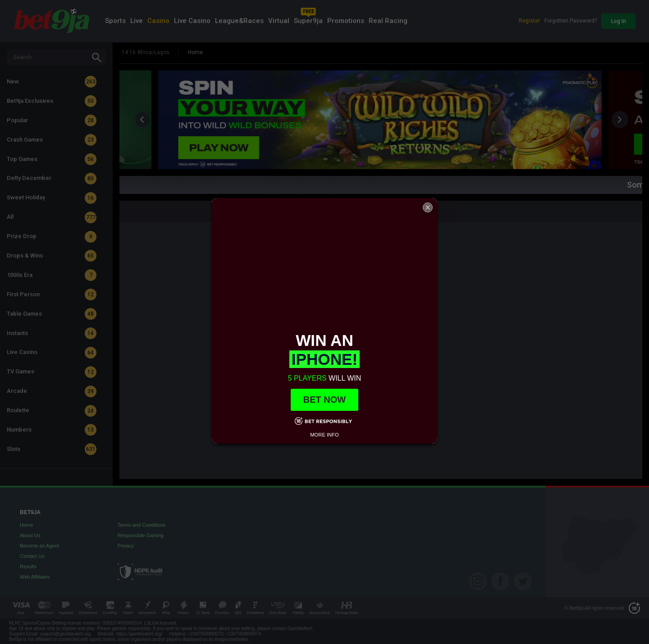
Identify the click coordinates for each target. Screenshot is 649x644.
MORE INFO (324, 435)
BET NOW (324, 400)
